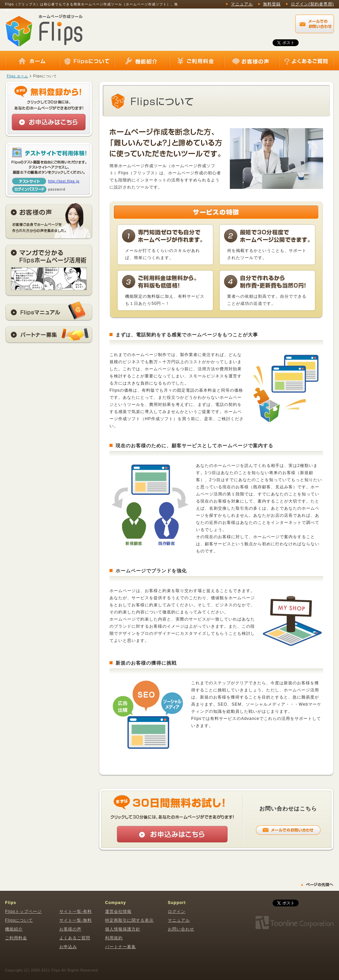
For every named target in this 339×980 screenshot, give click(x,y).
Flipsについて (87, 61)
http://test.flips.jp (64, 181)
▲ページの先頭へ (317, 885)
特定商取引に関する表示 (129, 920)
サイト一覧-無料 (76, 920)
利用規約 (114, 938)
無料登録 (272, 4)
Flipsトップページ (23, 912)
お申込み (68, 947)
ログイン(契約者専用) (312, 4)
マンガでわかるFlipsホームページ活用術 (49, 270)
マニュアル (242, 4)
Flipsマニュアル (49, 311)
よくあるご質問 (306, 61)
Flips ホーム (17, 76)
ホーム (32, 61)
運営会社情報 (118, 912)
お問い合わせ (181, 929)
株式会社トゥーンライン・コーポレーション (294, 923)
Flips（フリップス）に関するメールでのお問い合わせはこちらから (315, 24)
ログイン (177, 912)
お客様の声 (252, 61)
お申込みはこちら (49, 122)
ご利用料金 (197, 61)
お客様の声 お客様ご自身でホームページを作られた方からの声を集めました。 (49, 221)
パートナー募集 (49, 335)
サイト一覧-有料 (76, 912)
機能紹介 (142, 61)
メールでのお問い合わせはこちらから (288, 830)
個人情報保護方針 (123, 929)
